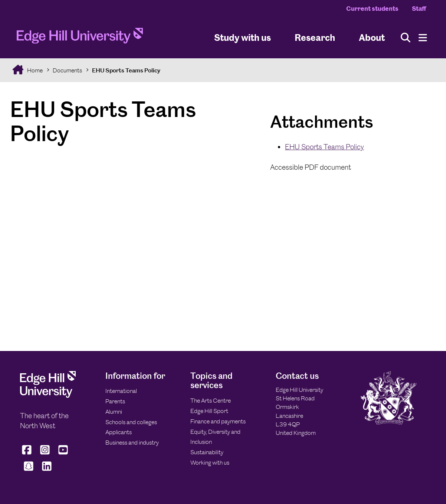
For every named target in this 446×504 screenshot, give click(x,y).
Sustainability (207, 452)
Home (34, 70)
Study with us (242, 37)
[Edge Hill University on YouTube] (63, 454)
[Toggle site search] (406, 38)
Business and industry (132, 443)
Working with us (210, 463)
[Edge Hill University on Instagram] (45, 454)
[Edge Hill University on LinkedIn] (47, 471)
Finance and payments (218, 421)
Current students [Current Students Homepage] (372, 9)
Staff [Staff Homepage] (419, 9)
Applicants (119, 432)
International (121, 391)
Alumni (114, 412)
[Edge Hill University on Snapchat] (28, 471)
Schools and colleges (131, 422)
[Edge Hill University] (48, 396)
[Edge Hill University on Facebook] (28, 454)
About (372, 37)
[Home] (80, 38)
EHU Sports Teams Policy (126, 70)
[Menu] (423, 38)
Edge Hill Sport (209, 411)
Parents (115, 401)
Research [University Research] (315, 37)
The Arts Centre (211, 401)
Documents (67, 70)
